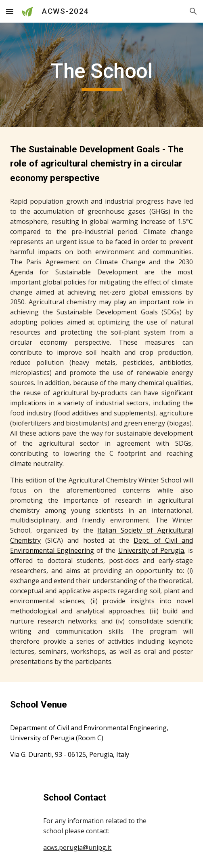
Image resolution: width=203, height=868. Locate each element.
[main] (101, 75)
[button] (10, 11)
